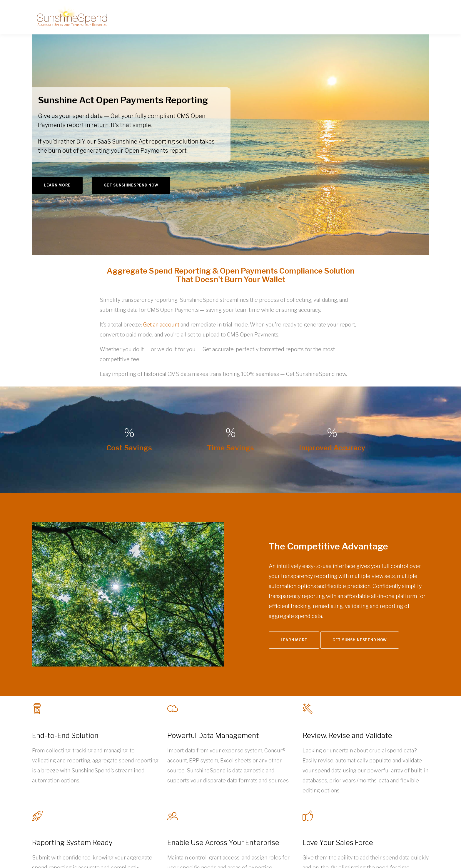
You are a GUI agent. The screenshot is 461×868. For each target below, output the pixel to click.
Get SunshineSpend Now (131, 185)
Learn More (57, 185)
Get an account (161, 325)
